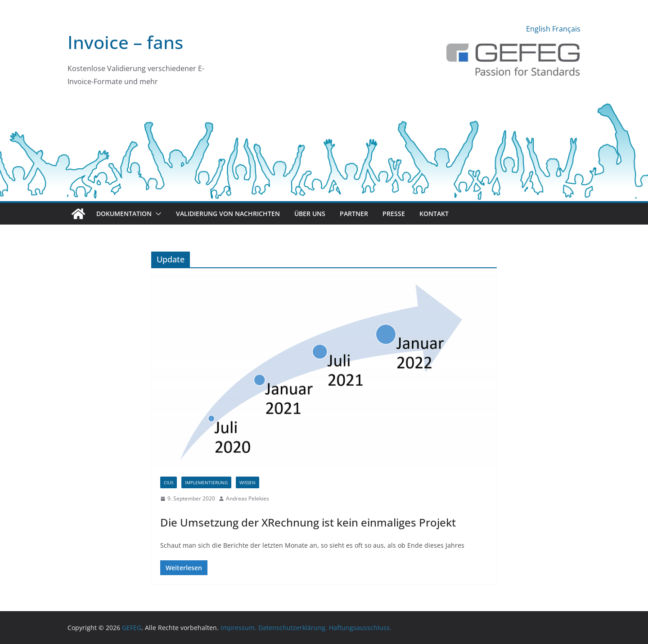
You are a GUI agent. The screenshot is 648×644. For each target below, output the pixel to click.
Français (566, 29)
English (538, 29)
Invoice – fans (125, 42)
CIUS (169, 482)
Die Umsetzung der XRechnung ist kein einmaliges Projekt (308, 522)
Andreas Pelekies (247, 498)
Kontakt (434, 214)
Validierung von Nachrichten (228, 214)
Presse (394, 214)
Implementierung (206, 482)
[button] (157, 214)
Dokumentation (124, 214)
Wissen (247, 482)
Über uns (310, 214)
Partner (354, 214)
